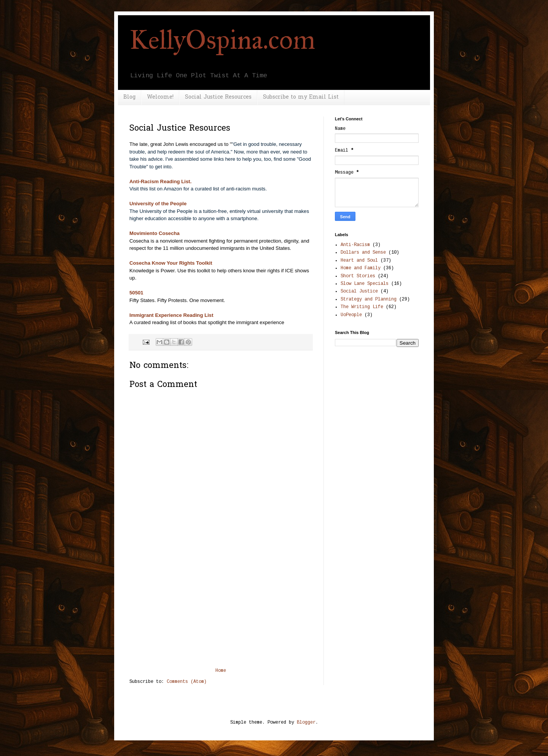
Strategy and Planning (369, 299)
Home (221, 671)
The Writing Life (362, 307)
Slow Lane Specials (365, 284)
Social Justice (359, 291)
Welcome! (160, 97)
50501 (136, 293)
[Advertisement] (221, 611)
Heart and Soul (359, 261)
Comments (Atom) (187, 682)
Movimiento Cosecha (155, 233)
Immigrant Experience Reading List (171, 315)
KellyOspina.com (222, 40)
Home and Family (361, 268)
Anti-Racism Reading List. (160, 181)
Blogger (306, 722)
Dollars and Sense (363, 253)
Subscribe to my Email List (301, 97)
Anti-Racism (355, 245)
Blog (129, 97)
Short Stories (358, 276)
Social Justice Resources (218, 97)
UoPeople (351, 315)
